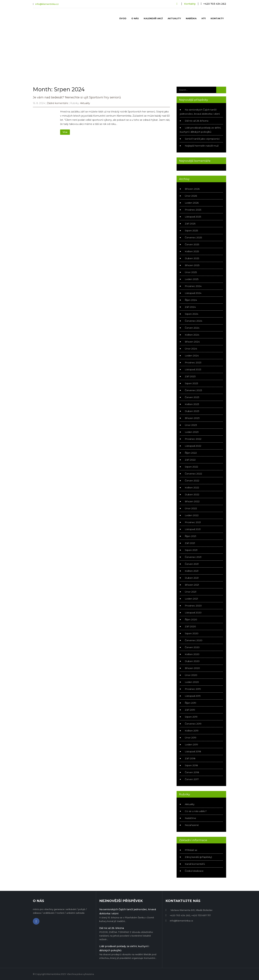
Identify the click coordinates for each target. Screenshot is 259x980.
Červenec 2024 (194, 321)
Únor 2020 (191, 675)
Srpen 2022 (191, 467)
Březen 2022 (192, 501)
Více (65, 132)
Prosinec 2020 (193, 606)
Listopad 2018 (193, 751)
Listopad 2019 (193, 696)
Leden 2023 (192, 432)
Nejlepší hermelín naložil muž (202, 146)
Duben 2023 (192, 411)
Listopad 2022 (193, 446)
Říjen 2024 (191, 300)
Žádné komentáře (58, 103)
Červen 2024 (192, 328)
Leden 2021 (191, 599)
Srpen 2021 (191, 550)
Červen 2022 (192, 481)
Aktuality (174, 18)
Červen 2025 (192, 244)
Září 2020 (190, 626)
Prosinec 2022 (193, 439)
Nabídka (191, 18)
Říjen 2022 (191, 453)
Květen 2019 (192, 731)
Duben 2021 (192, 578)
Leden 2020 (192, 682)
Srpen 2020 (192, 633)
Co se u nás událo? (196, 811)
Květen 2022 (192, 488)
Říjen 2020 (191, 619)
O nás (135, 18)
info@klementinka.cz (47, 4)
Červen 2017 (192, 779)
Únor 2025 (191, 272)
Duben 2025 (192, 258)
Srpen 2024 (192, 314)
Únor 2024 (191, 349)
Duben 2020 (192, 661)
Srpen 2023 (191, 383)
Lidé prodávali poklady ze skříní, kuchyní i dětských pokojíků (124, 948)
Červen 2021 (192, 564)
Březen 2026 (192, 189)
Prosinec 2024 (193, 286)
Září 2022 (190, 460)
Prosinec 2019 (193, 689)
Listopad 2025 (193, 217)
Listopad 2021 (193, 529)
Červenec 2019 (193, 724)
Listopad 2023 (193, 369)
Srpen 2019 (191, 717)
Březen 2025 (192, 265)
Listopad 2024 (193, 293)
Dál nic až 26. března (197, 121)
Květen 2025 (192, 251)
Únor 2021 (191, 592)
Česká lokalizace (194, 871)
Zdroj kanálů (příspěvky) (198, 857)
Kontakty (190, 4)
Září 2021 (190, 543)
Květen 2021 (192, 571)
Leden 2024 (192, 356)
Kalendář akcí (153, 18)
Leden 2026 (192, 203)
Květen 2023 (192, 404)
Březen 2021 (192, 585)
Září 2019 (190, 710)
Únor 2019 (191, 738)
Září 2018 (190, 758)
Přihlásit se (191, 850)
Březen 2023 (192, 418)
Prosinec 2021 (193, 522)
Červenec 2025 (193, 237)
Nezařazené (192, 825)
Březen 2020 (192, 668)
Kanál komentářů (195, 864)
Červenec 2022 (193, 474)
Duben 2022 (192, 494)
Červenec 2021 (193, 557)
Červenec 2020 (194, 640)
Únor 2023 (191, 425)
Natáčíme (190, 818)
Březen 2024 (192, 342)
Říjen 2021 (191, 536)
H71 (204, 18)
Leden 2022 (192, 515)
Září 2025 (190, 224)
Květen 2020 (192, 654)
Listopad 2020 (193, 613)
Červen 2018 (192, 772)
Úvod (123, 18)
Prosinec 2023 (193, 362)
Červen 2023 (192, 397)
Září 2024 (190, 307)
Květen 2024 (192, 335)
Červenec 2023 (193, 390)
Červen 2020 (192, 647)
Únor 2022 (191, 508)
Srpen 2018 (191, 765)
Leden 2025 (192, 279)
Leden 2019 (191, 745)
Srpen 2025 (191, 231)
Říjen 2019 (191, 703)
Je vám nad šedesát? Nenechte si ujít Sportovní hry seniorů (77, 97)
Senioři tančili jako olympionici (202, 139)
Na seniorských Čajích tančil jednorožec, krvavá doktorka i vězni (128, 911)
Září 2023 (190, 376)
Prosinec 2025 (193, 210)
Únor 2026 (191, 196)
